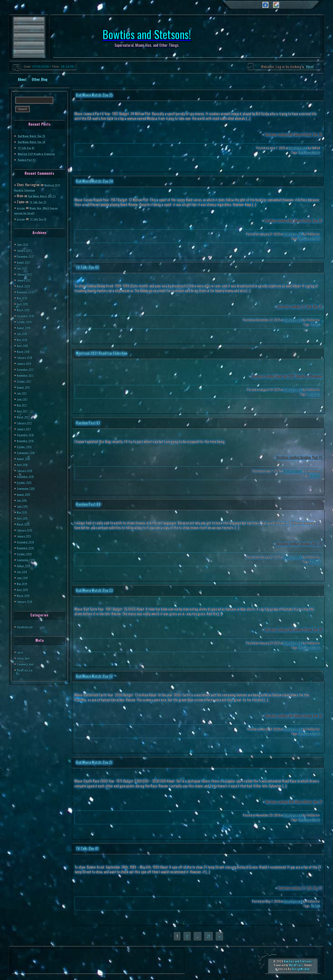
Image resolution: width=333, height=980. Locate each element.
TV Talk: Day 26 (42, 219)
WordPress (296, 965)
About (22, 79)
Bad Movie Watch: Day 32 (95, 676)
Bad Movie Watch (309, 152)
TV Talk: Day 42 (28, 148)
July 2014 (23, 571)
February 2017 (26, 423)
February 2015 (26, 530)
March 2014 (25, 595)
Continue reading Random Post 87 (299, 457)
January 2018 (26, 363)
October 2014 (26, 554)
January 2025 (26, 250)
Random (315, 475)
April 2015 (24, 518)
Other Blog (40, 79)
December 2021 (27, 256)
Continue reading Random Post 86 (299, 544)
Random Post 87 (29, 159)
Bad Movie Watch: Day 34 (35, 142)
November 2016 (27, 440)
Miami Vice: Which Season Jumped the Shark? (36, 210)
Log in (21, 652)
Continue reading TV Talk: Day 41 (300, 888)
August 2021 (25, 262)
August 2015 (25, 494)
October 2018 (26, 321)
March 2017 (25, 417)
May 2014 (23, 583)
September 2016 (28, 452)
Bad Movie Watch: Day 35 (35, 136)
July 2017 (23, 393)
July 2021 (23, 268)
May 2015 (23, 512)
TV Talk (315, 324)
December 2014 (28, 542)
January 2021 (26, 280)
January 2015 (26, 536)
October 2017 (26, 381)
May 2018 (23, 339)
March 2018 (25, 351)
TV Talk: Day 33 (40, 202)
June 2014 (24, 577)
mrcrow (22, 208)
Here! (309, 67)
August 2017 (25, 387)
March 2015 (25, 524)
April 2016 (24, 464)
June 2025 (24, 244)
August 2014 (25, 565)
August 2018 (25, 327)
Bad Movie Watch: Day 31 (94, 762)
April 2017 (24, 411)
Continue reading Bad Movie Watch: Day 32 (293, 716)
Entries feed (25, 658)
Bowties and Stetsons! (298, 961)
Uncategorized (27, 626)
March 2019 (25, 310)
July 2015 (23, 500)
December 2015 (27, 476)
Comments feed (28, 664)
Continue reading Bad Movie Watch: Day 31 (294, 802)
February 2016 (26, 470)
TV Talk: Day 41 (87, 848)
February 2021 (26, 274)
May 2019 (23, 298)
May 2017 (23, 405)
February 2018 (26, 357)
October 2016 (26, 446)
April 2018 (24, 345)
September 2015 (28, 488)
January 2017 (25, 429)
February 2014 (26, 601)
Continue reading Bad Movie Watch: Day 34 (293, 220)
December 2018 (27, 315)
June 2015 (24, 506)
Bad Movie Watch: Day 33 (45, 196)
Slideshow (314, 394)
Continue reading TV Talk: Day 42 (300, 306)
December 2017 (27, 369)
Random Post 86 (88, 504)
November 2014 (27, 548)
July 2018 (23, 333)
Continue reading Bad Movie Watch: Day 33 (293, 629)
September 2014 (28, 560)
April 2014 (24, 589)
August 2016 (25, 458)
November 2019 (27, 292)
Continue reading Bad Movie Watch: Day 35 (293, 134)
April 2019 (24, 304)
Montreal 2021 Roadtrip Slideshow (41, 153)
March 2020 (25, 286)
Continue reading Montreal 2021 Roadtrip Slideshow (287, 376)
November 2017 (27, 375)
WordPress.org (27, 670)
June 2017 (23, 399)
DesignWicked (301, 969)
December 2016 (27, 435)
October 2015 (26, 482)
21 (209, 936)
